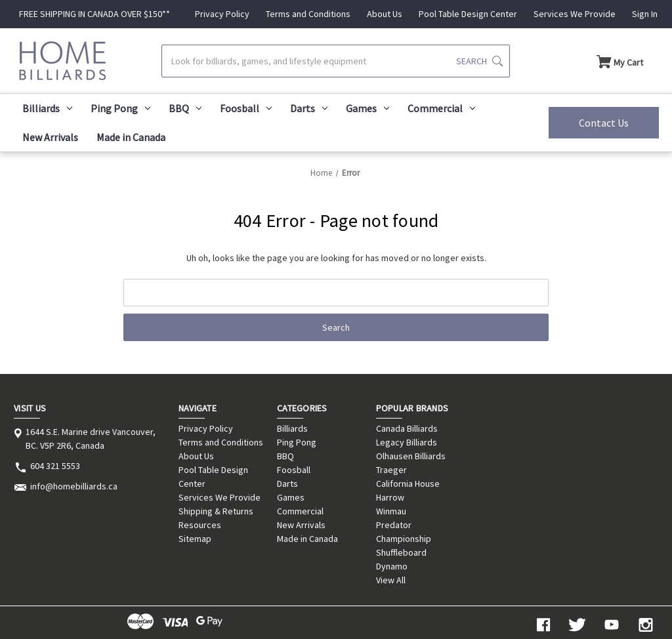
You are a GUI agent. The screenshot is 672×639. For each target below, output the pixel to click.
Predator (394, 525)
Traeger (391, 470)
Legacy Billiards (407, 442)
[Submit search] (479, 61)
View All (391, 580)
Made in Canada (131, 137)
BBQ (185, 108)
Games (367, 108)
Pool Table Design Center (468, 14)
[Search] (335, 61)
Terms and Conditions (308, 14)
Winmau (391, 511)
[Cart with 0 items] (620, 61)
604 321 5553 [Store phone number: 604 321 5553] (55, 466)
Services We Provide (575, 14)
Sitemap (195, 539)
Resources (200, 525)
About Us (385, 14)
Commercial (441, 108)
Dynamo (392, 566)
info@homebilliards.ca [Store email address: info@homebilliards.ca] (74, 486)
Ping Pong (120, 108)
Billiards (47, 108)
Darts (309, 108)
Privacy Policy (222, 14)
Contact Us (604, 123)
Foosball (246, 108)
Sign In (645, 14)
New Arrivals (50, 137)
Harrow (390, 497)
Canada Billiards (407, 428)
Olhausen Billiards (411, 456)
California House (408, 484)
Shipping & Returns (216, 511)
